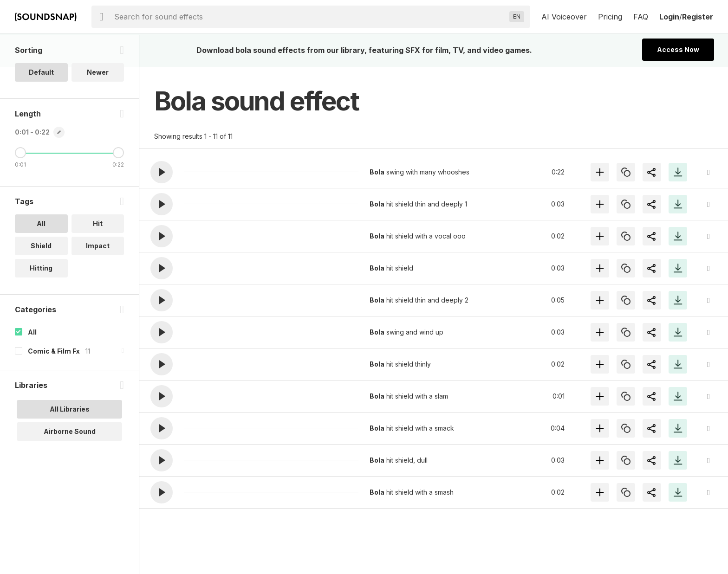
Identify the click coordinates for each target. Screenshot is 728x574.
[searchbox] (310, 17)
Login (669, 17)
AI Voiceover (564, 17)
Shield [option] (41, 277)
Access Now (678, 49)
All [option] (41, 255)
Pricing (610, 17)
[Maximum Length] (118, 184)
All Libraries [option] (70, 441)
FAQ (641, 17)
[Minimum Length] (20, 184)
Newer (98, 104)
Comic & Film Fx (54, 383)
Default (41, 104)
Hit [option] (98, 255)
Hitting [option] (41, 300)
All (32, 364)
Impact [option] (98, 277)
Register (698, 17)
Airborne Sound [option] (70, 463)
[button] (162, 172)
